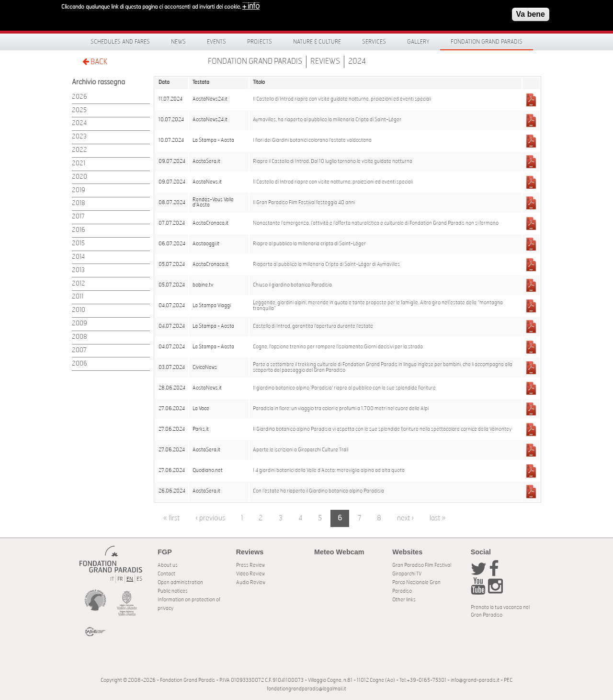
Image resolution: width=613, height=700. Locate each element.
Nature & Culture (317, 42)
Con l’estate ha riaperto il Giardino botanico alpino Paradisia (318, 491)
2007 (79, 350)
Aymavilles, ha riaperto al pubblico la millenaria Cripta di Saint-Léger (327, 120)
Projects (260, 42)
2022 (79, 150)
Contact (166, 574)
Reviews (325, 61)
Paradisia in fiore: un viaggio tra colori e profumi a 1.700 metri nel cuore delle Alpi (341, 409)
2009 (79, 324)
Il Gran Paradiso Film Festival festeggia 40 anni (304, 203)
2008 (79, 337)
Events (216, 42)
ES (139, 579)
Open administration (180, 582)
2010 (79, 310)
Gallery (418, 42)
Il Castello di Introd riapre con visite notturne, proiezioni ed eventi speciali (333, 182)
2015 (78, 244)
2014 (78, 257)
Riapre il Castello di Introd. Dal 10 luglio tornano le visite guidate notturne (333, 161)
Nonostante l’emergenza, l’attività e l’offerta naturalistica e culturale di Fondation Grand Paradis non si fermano (376, 223)
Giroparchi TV (407, 574)
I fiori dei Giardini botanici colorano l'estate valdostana (312, 140)
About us (168, 565)
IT (112, 579)
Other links (404, 600)
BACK (95, 62)
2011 (78, 297)
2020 (79, 177)
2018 (79, 203)
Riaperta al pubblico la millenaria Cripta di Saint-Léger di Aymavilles (326, 264)
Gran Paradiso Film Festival (422, 565)
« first (171, 518)
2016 (79, 230)
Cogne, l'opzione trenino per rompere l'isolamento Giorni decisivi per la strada (338, 347)
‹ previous (210, 518)
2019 (79, 190)
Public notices (173, 591)
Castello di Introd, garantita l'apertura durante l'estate (313, 326)
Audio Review (251, 582)
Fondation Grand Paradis (487, 42)
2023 (79, 137)
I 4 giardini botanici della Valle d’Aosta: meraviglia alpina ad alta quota (329, 470)
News (178, 42)
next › (405, 518)
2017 (78, 217)
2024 (357, 61)
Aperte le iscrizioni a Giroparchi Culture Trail (301, 450)
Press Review (250, 565)
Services (374, 42)
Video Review (250, 574)
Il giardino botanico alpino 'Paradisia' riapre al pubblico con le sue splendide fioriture (344, 388)
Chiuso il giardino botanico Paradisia (292, 285)
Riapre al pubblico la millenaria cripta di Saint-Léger (309, 244)
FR (120, 579)
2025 (79, 110)
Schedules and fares (120, 42)
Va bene (531, 14)
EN (130, 579)
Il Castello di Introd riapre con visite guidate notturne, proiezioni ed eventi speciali (342, 99)
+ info (251, 6)
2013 (78, 270)
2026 (79, 97)
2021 (79, 164)
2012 (79, 284)
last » (437, 518)
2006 (79, 364)
